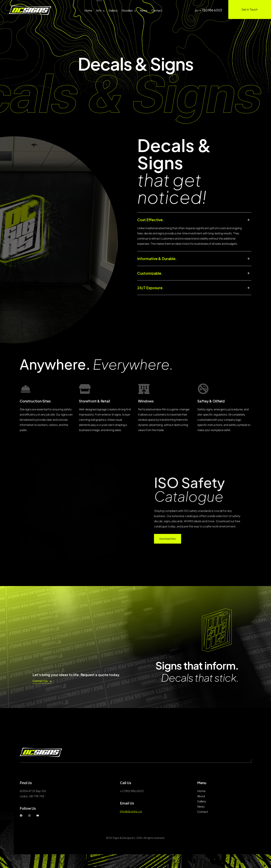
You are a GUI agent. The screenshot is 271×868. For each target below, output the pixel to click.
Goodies (127, 10)
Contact (157, 10)
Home (88, 10)
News (144, 10)
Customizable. (155, 282)
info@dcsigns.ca (131, 811)
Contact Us (42, 681)
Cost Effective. (156, 221)
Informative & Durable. (165, 264)
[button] (194, 221)
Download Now (168, 539)
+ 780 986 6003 (211, 10)
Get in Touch (250, 9)
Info (99, 10)
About (201, 796)
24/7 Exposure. (156, 300)
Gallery (113, 10)
